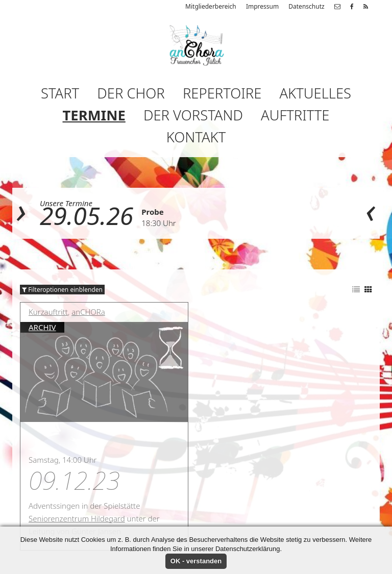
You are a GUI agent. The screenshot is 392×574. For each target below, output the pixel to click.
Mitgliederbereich (211, 6)
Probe (153, 212)
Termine (94, 115)
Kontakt (196, 137)
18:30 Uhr (158, 223)
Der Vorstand (193, 115)
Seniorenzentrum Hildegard (77, 518)
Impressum (262, 6)
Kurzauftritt (48, 312)
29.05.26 (87, 216)
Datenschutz (306, 6)
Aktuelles (315, 93)
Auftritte (295, 115)
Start (60, 93)
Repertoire (222, 93)
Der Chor (131, 93)
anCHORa (88, 312)
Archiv (42, 327)
